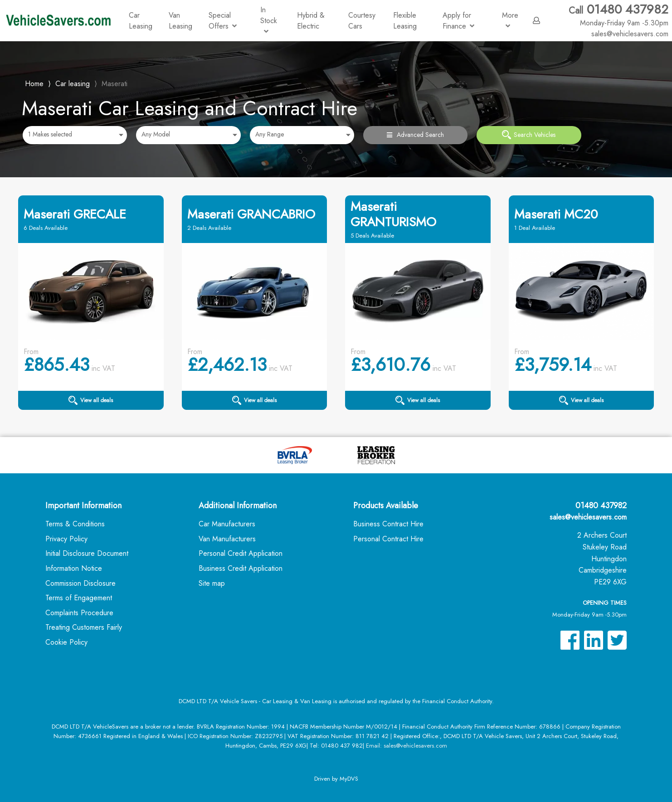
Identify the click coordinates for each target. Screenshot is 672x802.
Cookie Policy (66, 642)
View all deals (91, 400)
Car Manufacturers (227, 524)
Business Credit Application (241, 568)
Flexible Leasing (405, 21)
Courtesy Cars (362, 21)
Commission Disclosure (80, 583)
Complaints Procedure (79, 613)
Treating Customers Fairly (84, 627)
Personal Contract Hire (388, 539)
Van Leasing (180, 21)
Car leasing (73, 84)
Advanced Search (415, 135)
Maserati (114, 84)
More (510, 20)
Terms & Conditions (75, 524)
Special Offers (223, 21)
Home (34, 83)
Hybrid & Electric (311, 21)
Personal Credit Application (241, 553)
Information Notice (74, 568)
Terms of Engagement (79, 598)
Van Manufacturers (227, 539)
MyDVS (349, 779)
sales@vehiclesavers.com (588, 517)
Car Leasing (141, 21)
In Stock (269, 20)
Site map (212, 583)
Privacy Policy (66, 539)
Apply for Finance (458, 21)
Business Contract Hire (388, 524)
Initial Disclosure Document (87, 553)
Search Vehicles (529, 135)
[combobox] (75, 135)
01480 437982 (618, 15)
